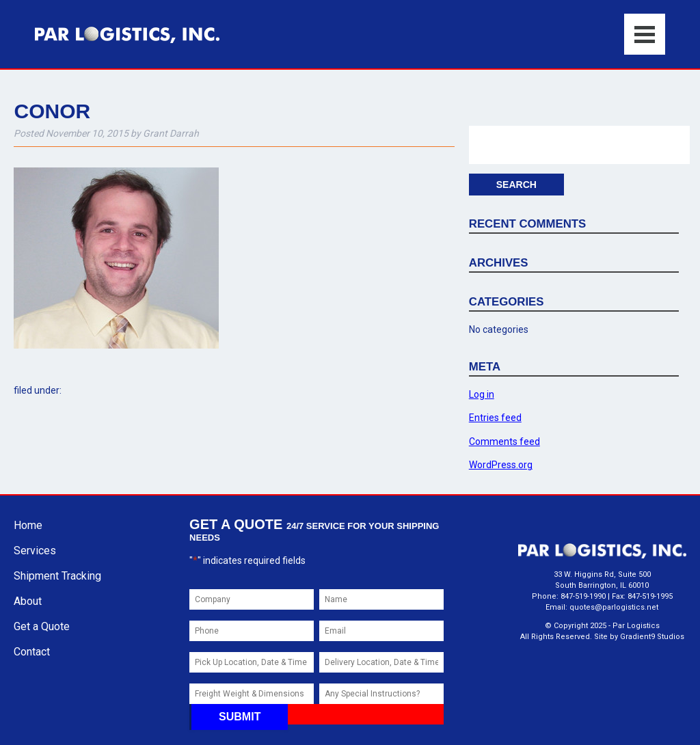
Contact (32, 652)
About (28, 601)
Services (35, 551)
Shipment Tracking (57, 576)
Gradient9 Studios (652, 637)
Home (28, 525)
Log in (482, 394)
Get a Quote (42, 626)
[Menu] (645, 34)
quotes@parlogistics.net (614, 607)
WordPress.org (501, 465)
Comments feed (504, 442)
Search (516, 185)
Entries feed (495, 418)
